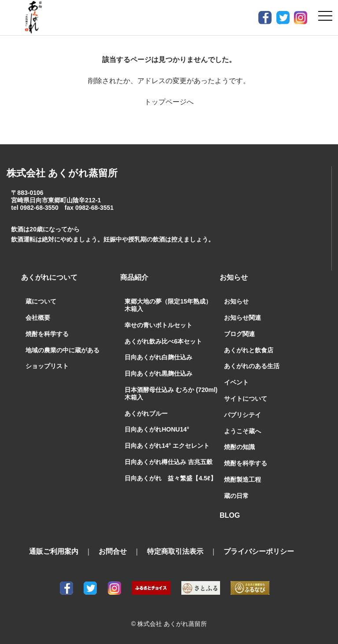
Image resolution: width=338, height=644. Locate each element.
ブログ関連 (239, 334)
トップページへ (169, 102)
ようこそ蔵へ (242, 431)
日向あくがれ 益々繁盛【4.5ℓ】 (170, 478)
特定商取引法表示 (175, 551)
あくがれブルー (146, 413)
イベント (236, 382)
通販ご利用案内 (54, 551)
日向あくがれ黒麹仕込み (158, 373)
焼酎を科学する (47, 334)
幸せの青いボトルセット (158, 325)
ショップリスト (47, 366)
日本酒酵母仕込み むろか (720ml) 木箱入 (171, 393)
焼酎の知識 (239, 447)
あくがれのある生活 (252, 366)
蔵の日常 (236, 496)
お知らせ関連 (242, 318)
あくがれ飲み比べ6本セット (163, 341)
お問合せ (113, 551)
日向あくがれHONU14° (157, 429)
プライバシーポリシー (259, 551)
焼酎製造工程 (242, 479)
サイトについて (246, 399)
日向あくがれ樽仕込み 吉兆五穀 (169, 462)
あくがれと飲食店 (249, 350)
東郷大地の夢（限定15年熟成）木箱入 (168, 305)
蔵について (41, 301)
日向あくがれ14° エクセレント (167, 446)
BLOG (230, 515)
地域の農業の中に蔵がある (62, 350)
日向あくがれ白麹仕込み (158, 357)
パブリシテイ (242, 415)
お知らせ (236, 301)
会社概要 (38, 318)
